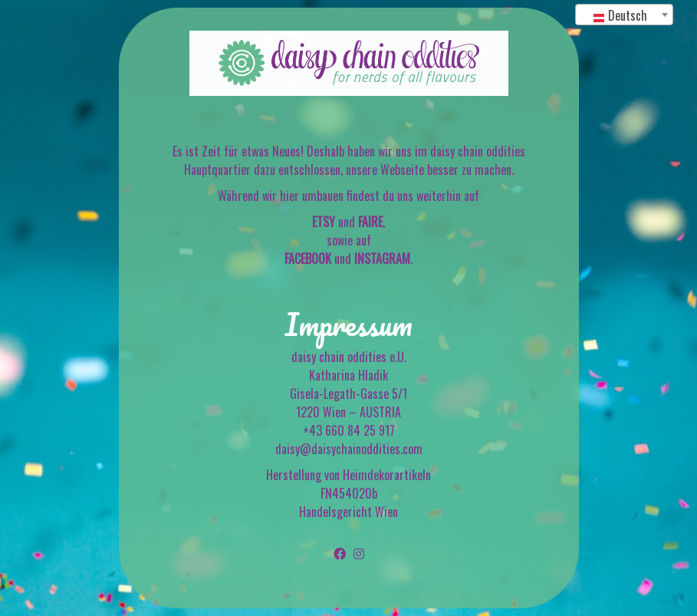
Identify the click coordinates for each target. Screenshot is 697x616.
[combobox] (624, 15)
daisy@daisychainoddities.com (349, 449)
